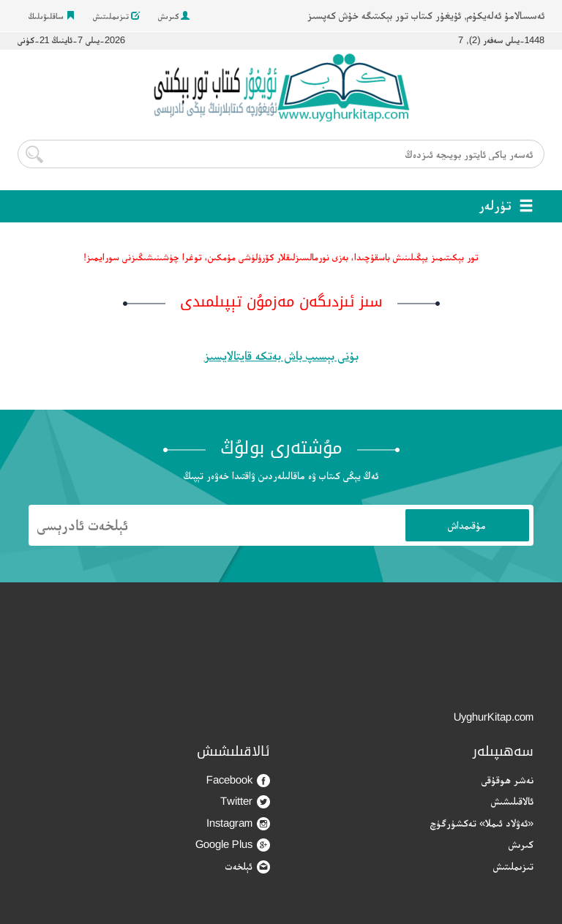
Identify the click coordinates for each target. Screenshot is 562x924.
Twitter (245, 801)
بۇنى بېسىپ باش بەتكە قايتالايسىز (281, 356)
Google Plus (233, 845)
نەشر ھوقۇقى (507, 780)
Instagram (238, 823)
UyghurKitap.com (494, 717)
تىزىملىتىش (116, 16)
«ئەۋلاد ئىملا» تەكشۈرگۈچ (482, 823)
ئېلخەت (248, 867)
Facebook (238, 780)
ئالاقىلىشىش (512, 801)
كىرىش (174, 16)
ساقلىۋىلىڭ (52, 16)
